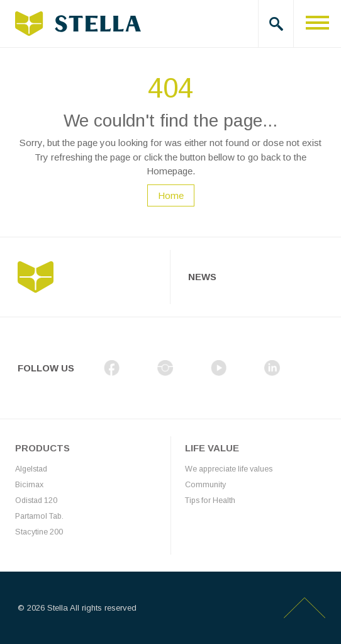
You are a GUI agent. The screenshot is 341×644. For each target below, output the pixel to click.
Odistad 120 (36, 500)
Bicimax (29, 485)
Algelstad (31, 469)
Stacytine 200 (39, 532)
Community (205, 485)
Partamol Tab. (39, 516)
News (202, 277)
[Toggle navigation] (317, 24)
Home (171, 195)
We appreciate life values (229, 469)
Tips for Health (210, 500)
